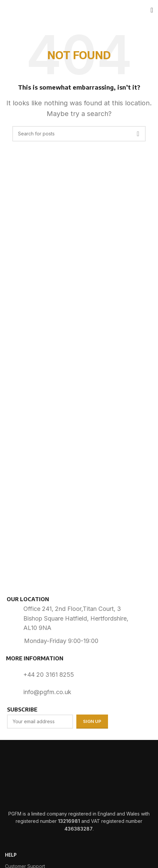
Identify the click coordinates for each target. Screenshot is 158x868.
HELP (11, 855)
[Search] (79, 134)
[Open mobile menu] (152, 10)
